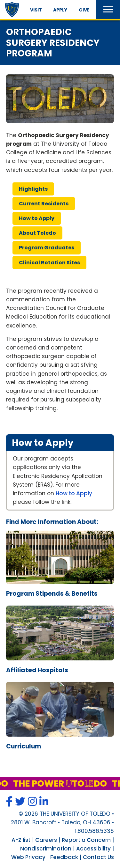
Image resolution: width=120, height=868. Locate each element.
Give (84, 10)
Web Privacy (28, 857)
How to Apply (74, 493)
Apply (60, 10)
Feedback (64, 857)
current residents (44, 204)
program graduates (47, 248)
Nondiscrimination (46, 849)
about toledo (37, 233)
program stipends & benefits (52, 594)
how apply (37, 218)
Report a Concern (86, 840)
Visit (36, 10)
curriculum (24, 746)
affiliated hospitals (37, 670)
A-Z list (21, 840)
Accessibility (93, 849)
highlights (33, 189)
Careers (46, 840)
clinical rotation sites (49, 263)
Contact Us (98, 857)
